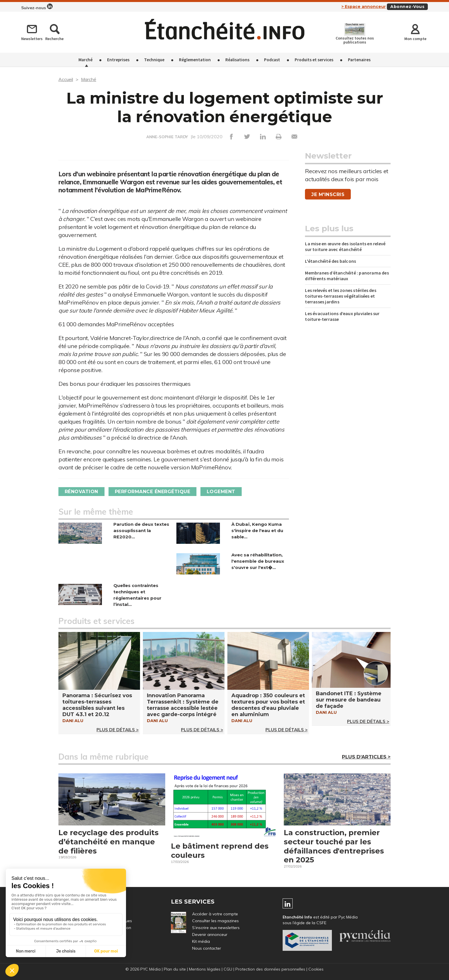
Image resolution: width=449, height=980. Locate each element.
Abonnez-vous (407, 7)
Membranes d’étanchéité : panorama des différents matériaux (347, 276)
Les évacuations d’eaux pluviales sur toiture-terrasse (342, 316)
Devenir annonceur (210, 935)
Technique (154, 60)
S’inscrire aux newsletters (216, 928)
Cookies (316, 969)
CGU (228, 969)
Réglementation (195, 60)
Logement (221, 492)
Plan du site (175, 969)
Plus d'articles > (366, 757)
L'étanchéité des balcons (330, 261)
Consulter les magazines (215, 921)
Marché (85, 60)
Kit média (201, 942)
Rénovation (81, 492)
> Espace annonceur (364, 7)
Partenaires (359, 60)
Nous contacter (207, 949)
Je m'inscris (328, 194)
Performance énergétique (153, 492)
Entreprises (118, 60)
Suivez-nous (37, 7)
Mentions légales (205, 969)
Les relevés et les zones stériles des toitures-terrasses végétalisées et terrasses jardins (340, 296)
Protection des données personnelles (270, 969)
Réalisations (237, 60)
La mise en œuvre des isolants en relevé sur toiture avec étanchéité (345, 246)
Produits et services (314, 60)
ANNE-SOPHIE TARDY (167, 137)
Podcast (272, 60)
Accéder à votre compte (215, 914)
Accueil (66, 79)
